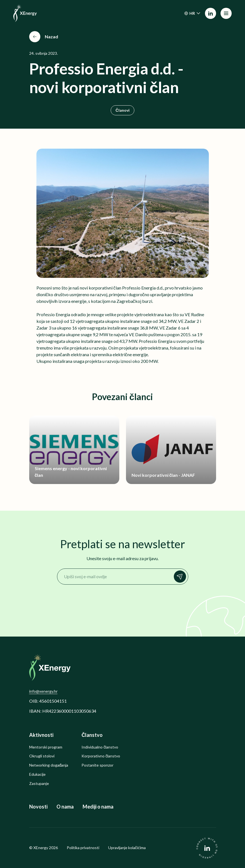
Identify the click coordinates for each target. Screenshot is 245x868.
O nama (65, 807)
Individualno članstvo (100, 747)
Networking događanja (49, 765)
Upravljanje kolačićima (127, 848)
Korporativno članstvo (101, 756)
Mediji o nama (98, 807)
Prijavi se (181, 577)
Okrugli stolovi (42, 756)
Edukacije (37, 774)
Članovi (122, 110)
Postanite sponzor (97, 765)
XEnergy (41, 848)
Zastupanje (39, 784)
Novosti (38, 807)
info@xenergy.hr (43, 691)
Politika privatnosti (83, 848)
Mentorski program (46, 747)
